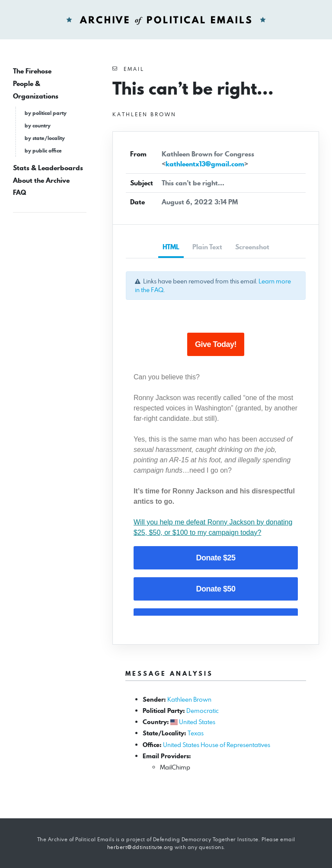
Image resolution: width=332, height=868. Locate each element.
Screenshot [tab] (252, 247)
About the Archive (41, 180)
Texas (196, 733)
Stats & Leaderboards (48, 168)
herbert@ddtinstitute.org (140, 847)
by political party (46, 113)
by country (38, 126)
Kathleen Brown (189, 699)
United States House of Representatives (217, 745)
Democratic (203, 711)
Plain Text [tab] (207, 247)
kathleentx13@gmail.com (205, 164)
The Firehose (32, 71)
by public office (43, 151)
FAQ (19, 192)
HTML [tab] (171, 247)
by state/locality (45, 138)
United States (197, 722)
